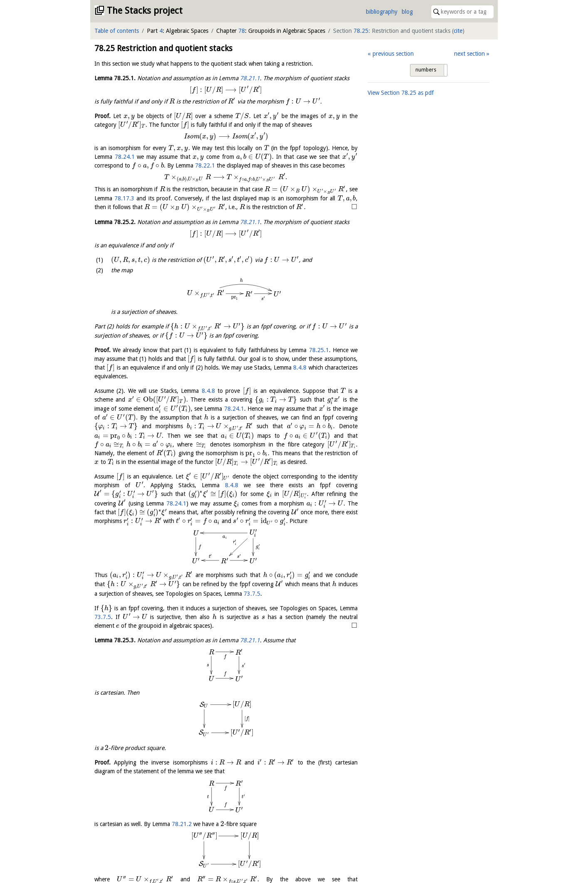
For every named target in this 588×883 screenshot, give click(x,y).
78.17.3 (124, 198)
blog (407, 12)
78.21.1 (250, 78)
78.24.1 (125, 157)
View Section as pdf (401, 93)
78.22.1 (205, 165)
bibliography (382, 12)
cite (458, 31)
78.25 (361, 31)
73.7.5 (324, 572)
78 (242, 31)
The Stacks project (145, 11)
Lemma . (115, 78)
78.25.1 (319, 350)
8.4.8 (300, 368)
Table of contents (117, 31)
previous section (393, 54)
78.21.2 (182, 695)
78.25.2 (176, 869)
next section (469, 54)
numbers (426, 70)
